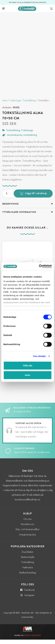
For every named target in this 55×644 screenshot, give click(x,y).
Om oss (27, 524)
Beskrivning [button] (11, 208)
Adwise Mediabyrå (32, 640)
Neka (28, 375)
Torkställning (29, 105)
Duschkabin (27, 557)
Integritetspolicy (27, 539)
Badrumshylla (28, 562)
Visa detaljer (39, 356)
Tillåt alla (28, 366)
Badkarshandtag (27, 577)
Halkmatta (27, 572)
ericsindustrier (15, 140)
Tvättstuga (15, 105)
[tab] (27, 208)
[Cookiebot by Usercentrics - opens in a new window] (39, 266)
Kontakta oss (27, 529)
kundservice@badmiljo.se (27, 504)
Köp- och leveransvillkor (27, 534)
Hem (5, 105)
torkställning (30, 140)
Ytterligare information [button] (19, 216)
